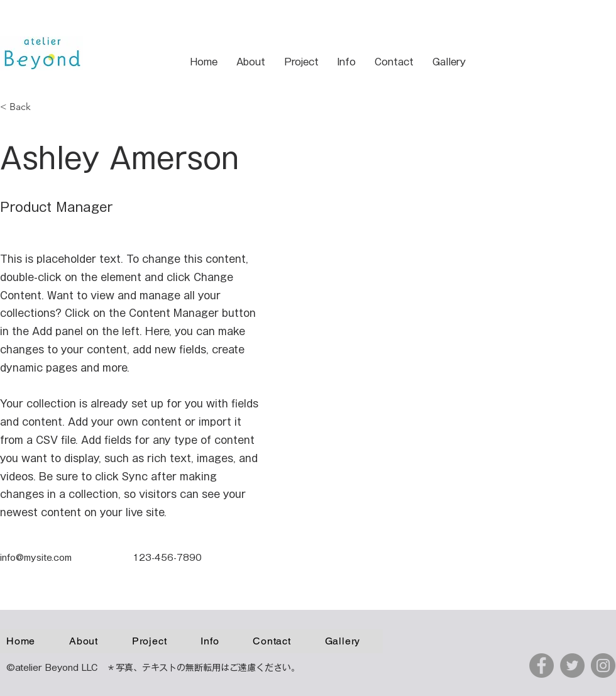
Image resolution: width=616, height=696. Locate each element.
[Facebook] (542, 666)
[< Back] (25, 107)
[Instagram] (603, 666)
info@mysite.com (36, 558)
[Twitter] (572, 666)
